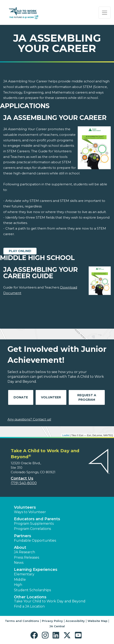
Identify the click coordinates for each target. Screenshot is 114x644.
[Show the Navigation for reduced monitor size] (105, 13)
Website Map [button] (97, 621)
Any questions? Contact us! (29, 419)
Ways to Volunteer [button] (30, 512)
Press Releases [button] (27, 557)
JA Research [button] (24, 552)
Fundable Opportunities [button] (35, 540)
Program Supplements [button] (34, 524)
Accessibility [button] (75, 621)
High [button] (18, 585)
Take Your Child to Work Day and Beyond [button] (50, 601)
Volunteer (51, 397)
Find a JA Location (29, 606)
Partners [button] (23, 536)
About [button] (20, 547)
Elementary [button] (24, 574)
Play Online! (20, 251)
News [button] (19, 563)
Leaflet (66, 435)
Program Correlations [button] (32, 529)
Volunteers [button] (25, 507)
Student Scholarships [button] (32, 590)
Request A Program (87, 397)
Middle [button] (20, 580)
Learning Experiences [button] (36, 570)
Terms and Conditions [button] (22, 621)
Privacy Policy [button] (52, 621)
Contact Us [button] (22, 478)
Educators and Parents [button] (37, 519)
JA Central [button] (57, 626)
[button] (35, 635)
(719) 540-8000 (24, 483)
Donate (21, 397)
